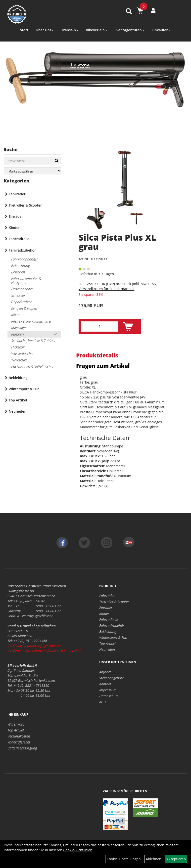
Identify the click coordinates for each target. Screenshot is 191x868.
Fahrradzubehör (22, 250)
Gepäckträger (21, 302)
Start (24, 30)
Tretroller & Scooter (25, 205)
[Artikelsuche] (129, 12)
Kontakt (105, 684)
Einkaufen (161, 30)
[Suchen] (57, 161)
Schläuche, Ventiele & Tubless (33, 341)
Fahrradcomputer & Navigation (26, 281)
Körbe (16, 315)
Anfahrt (105, 672)
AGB (102, 702)
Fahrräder (17, 194)
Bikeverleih (96, 30)
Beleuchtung (21, 266)
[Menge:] (100, 326)
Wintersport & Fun (24, 389)
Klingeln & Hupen (24, 308)
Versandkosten (19, 736)
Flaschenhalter (22, 289)
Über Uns (45, 30)
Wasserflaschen (23, 354)
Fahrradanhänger (24, 259)
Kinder (14, 228)
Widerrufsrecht (19, 742)
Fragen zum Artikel (103, 366)
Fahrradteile (19, 239)
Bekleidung (18, 378)
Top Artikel (18, 400)
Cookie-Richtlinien (78, 850)
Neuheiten (18, 411)
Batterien (18, 272)
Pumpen (18, 334)
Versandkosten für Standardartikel (106, 289)
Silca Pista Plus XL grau (117, 242)
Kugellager (19, 328)
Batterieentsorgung (22, 748)
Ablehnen (153, 859)
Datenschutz (109, 696)
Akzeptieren (176, 859)
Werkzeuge (19, 360)
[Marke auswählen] (32, 171)
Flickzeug (18, 347)
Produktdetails (97, 355)
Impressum (108, 690)
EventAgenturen (129, 30)
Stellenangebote (112, 678)
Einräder (16, 216)
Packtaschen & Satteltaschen (33, 367)
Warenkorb (16, 724)
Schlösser (18, 295)
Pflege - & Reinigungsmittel (31, 321)
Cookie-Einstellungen (124, 859)
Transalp (70, 30)
